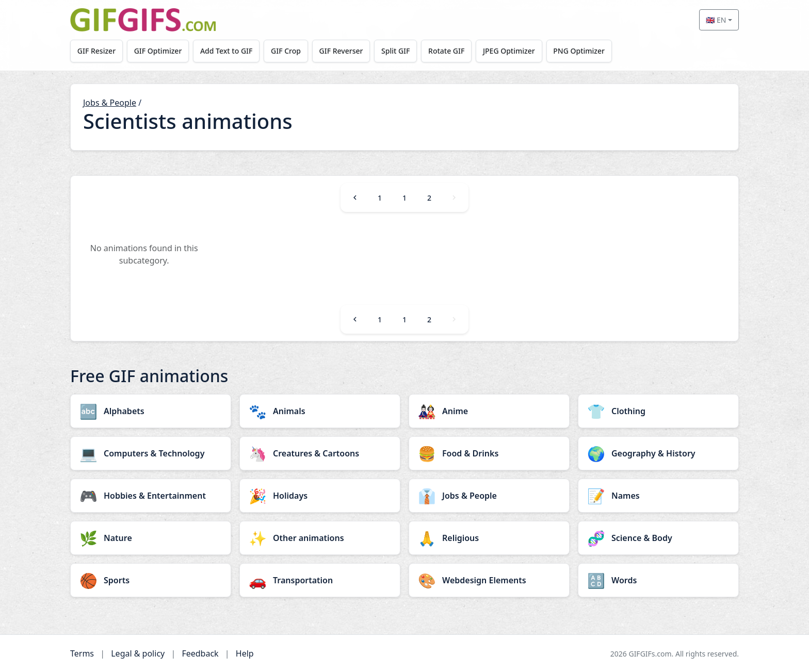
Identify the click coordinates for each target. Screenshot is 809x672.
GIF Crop (286, 51)
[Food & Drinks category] (489, 453)
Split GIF (395, 51)
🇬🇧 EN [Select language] (716, 20)
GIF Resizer (96, 51)
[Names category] (658, 496)
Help (245, 653)
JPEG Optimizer (509, 51)
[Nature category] (151, 538)
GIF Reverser (341, 51)
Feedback (200, 653)
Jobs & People (110, 103)
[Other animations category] (320, 538)
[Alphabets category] (151, 411)
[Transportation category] (320, 580)
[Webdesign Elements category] (489, 580)
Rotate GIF (446, 51)
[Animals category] (320, 411)
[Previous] (355, 198)
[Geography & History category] (658, 453)
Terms (82, 653)
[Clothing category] (658, 411)
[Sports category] (151, 580)
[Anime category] (489, 411)
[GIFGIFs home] (143, 20)
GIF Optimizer (158, 51)
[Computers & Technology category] (151, 453)
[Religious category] (489, 538)
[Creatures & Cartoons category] (320, 453)
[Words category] (658, 580)
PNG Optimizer (579, 51)
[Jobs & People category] (489, 496)
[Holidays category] (320, 496)
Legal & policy (138, 653)
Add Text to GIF (226, 51)
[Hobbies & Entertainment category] (151, 496)
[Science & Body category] (658, 538)
